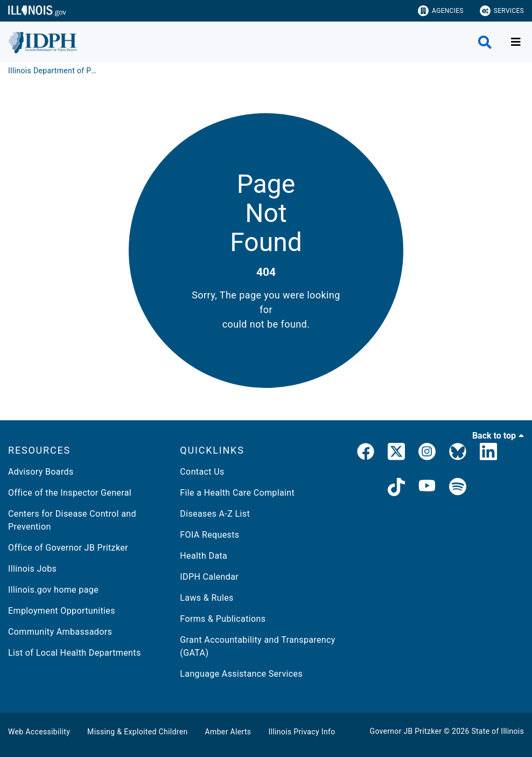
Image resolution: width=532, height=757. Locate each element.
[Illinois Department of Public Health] (54, 71)
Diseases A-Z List (215, 514)
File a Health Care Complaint (237, 493)
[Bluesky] (458, 454)
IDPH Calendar (209, 577)
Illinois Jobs (32, 569)
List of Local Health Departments (75, 653)
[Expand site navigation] (516, 42)
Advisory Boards (41, 472)
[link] (366, 454)
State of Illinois (498, 731)
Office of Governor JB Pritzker (68, 548)
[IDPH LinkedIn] (488, 454)
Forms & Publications (223, 619)
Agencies (441, 11)
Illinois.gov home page (53, 590)
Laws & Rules (206, 598)
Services (502, 11)
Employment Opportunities (62, 611)
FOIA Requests (209, 535)
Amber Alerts (228, 732)
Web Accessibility (39, 732)
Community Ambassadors (60, 632)
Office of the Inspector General (70, 493)
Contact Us (202, 472)
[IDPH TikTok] (396, 489)
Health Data (204, 556)
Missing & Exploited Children (137, 732)
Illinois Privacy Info (302, 732)
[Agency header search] (485, 42)
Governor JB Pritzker (406, 731)
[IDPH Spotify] (458, 489)
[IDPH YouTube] (427, 489)
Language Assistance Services (241, 674)
